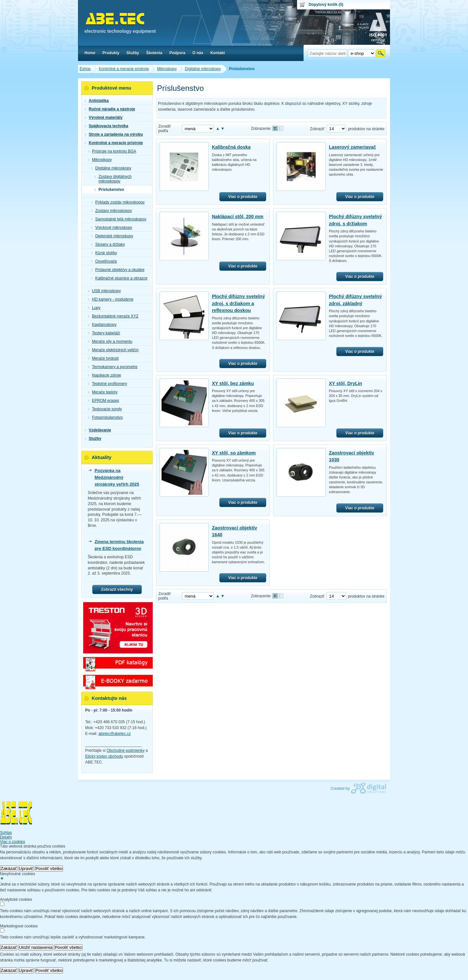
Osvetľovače (104, 261)
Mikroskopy (100, 160)
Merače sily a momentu (110, 341)
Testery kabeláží (104, 333)
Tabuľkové (281, 128)
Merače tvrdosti (103, 358)
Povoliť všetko (49, 868)
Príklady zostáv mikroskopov (118, 202)
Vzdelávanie (98, 430)
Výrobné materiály (104, 118)
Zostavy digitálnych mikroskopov (113, 179)
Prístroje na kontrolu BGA (112, 151)
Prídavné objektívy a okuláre (118, 270)
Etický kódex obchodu (104, 756)
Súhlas (6, 833)
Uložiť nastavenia (36, 947)
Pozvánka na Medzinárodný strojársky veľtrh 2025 (117, 477)
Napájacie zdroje (104, 375)
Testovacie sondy (105, 409)
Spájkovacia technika (106, 126)
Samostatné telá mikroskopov (119, 219)
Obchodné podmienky (126, 751)
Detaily (6, 837)
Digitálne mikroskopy (111, 168)
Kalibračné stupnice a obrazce (119, 278)
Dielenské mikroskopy (112, 236)
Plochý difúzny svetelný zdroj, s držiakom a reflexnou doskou (238, 303)
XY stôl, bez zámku (233, 383)
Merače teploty (103, 392)
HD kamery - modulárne (111, 299)
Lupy (94, 308)
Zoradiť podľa (165, 129)
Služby (93, 439)
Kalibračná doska (231, 147)
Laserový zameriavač (352, 147)
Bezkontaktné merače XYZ (113, 316)
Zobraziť (317, 129)
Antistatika (97, 101)
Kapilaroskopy (102, 325)
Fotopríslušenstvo (105, 417)
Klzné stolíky (104, 253)
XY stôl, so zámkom (234, 453)
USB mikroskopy (104, 291)
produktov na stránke (366, 129)
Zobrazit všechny (117, 589)
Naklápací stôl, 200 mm (238, 217)
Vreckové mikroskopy (112, 228)
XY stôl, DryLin (345, 383)
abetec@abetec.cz (115, 734)
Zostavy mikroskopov (112, 211)
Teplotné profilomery (108, 384)
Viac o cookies (13, 842)
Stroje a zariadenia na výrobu (114, 134)
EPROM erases (104, 401)
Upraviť (26, 868)
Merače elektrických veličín (113, 350)
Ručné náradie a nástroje (110, 109)
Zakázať (9, 868)
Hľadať (381, 53)
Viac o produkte (243, 197)
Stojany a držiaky (108, 244)
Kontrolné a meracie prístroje (114, 143)
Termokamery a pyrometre (113, 367)
